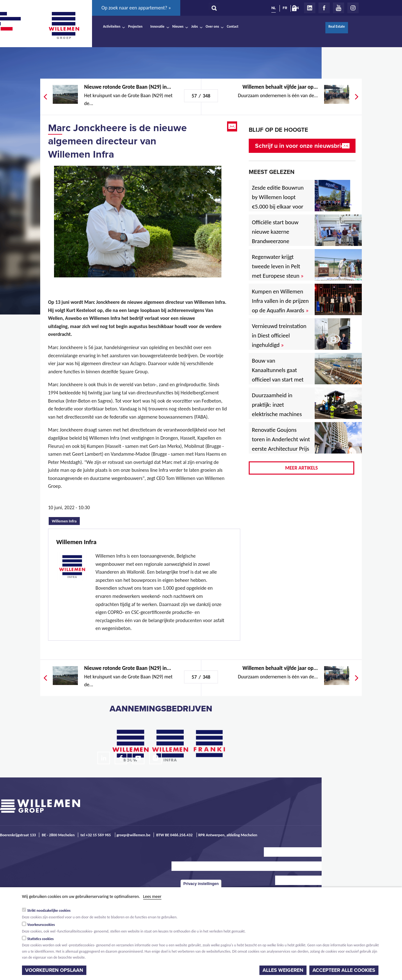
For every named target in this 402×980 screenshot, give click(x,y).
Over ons (212, 26)
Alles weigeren (283, 970)
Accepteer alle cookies (344, 970)
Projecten (135, 26)
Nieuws (178, 26)
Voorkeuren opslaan (54, 970)
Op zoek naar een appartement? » (136, 8)
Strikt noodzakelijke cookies (49, 910)
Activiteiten (112, 26)
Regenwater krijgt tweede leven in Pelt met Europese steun (278, 266)
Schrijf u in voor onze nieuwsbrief (301, 146)
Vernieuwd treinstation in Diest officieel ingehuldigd (279, 335)
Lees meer (152, 896)
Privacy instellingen (201, 884)
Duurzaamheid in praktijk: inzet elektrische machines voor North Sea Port (278, 409)
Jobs (195, 26)
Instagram (353, 8)
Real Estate (337, 26)
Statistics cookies (41, 939)
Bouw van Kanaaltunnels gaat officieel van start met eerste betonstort (278, 375)
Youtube (339, 8)
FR (285, 8)
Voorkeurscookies (41, 925)
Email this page (233, 126)
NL (274, 8)
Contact (233, 26)
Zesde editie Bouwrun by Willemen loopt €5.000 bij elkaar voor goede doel (278, 202)
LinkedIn (310, 8)
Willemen (64, 25)
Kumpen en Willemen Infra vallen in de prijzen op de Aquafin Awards (280, 301)
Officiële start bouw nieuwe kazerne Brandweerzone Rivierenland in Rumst (280, 236)
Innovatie (158, 26)
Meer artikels (301, 468)
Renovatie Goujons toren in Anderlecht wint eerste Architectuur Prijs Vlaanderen (281, 444)
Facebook (324, 8)
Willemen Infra (66, 520)
